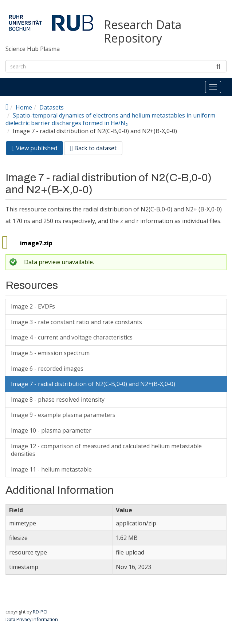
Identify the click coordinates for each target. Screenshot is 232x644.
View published (37, 149)
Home (24, 107)
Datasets (52, 107)
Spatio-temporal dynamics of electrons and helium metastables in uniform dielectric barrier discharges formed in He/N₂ (110, 119)
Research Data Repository (143, 32)
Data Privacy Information (32, 619)
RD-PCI (40, 612)
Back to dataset (93, 148)
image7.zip (36, 243)
